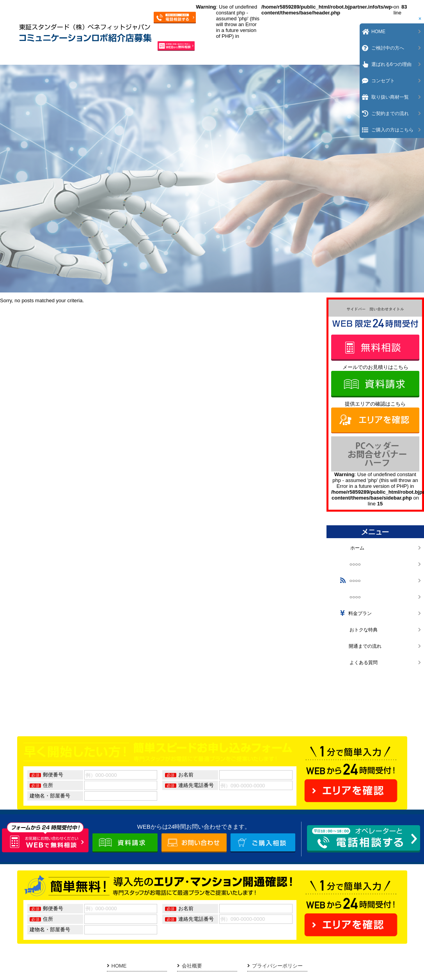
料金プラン (355, 613)
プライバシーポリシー (275, 966)
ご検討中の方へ (388, 48)
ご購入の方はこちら (392, 130)
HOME (117, 966)
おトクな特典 (358, 630)
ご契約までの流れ (390, 113)
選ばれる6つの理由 (391, 64)
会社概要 (190, 966)
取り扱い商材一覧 (390, 97)
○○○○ (349, 564)
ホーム (351, 548)
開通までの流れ (360, 646)
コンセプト (383, 81)
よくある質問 (358, 663)
